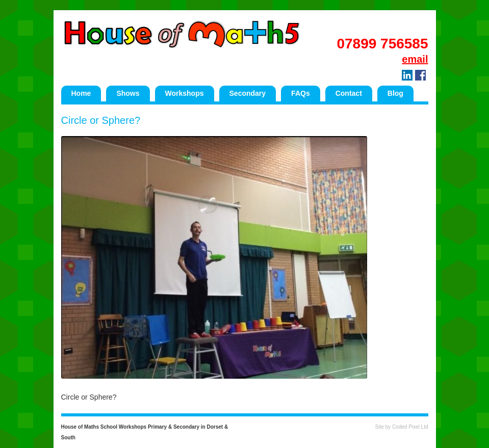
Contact (349, 93)
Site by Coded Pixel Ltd (402, 427)
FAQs (301, 93)
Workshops (185, 93)
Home (81, 93)
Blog (395, 93)
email (415, 59)
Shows (128, 93)
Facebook (420, 75)
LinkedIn (407, 75)
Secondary (248, 93)
